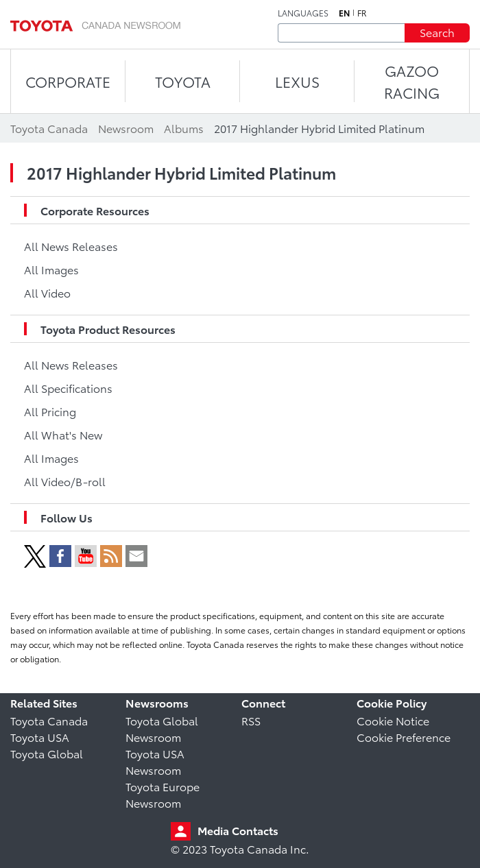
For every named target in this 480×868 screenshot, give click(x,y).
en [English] (344, 13)
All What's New (63, 434)
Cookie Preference (404, 737)
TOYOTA (183, 81)
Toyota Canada (49, 720)
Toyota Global (47, 753)
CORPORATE (68, 81)
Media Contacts (238, 830)
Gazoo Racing (412, 81)
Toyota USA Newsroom (155, 761)
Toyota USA (40, 737)
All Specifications (68, 388)
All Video (47, 292)
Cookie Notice (393, 720)
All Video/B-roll (65, 481)
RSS (251, 720)
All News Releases (71, 246)
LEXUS (297, 81)
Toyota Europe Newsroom (163, 794)
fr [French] (362, 13)
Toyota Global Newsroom (162, 728)
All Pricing (50, 411)
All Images (51, 269)
